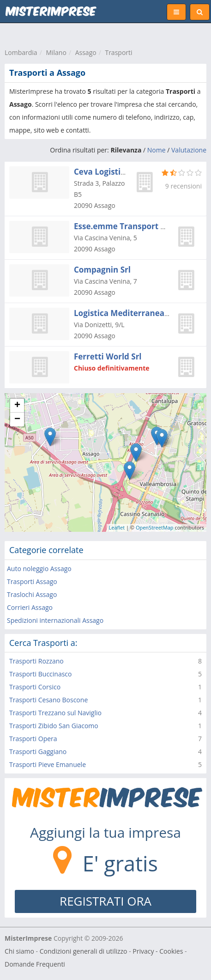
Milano (56, 52)
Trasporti (118, 52)
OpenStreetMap (155, 527)
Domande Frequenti (35, 964)
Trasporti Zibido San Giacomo (54, 726)
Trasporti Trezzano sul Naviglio (55, 713)
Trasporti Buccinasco (41, 674)
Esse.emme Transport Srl (122, 226)
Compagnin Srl (102, 270)
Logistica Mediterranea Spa (127, 313)
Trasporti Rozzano (36, 661)
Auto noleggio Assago (39, 569)
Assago (86, 52)
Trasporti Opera (33, 739)
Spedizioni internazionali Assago (55, 620)
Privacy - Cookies (158, 951)
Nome (157, 150)
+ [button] (17, 406)
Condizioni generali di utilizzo (84, 951)
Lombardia (21, 52)
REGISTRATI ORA (105, 901)
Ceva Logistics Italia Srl (118, 172)
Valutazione (189, 150)
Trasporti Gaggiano (38, 752)
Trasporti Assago (32, 581)
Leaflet (117, 527)
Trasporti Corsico (35, 687)
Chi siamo (19, 951)
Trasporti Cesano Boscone (48, 700)
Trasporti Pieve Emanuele (48, 764)
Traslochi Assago (32, 594)
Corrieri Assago (30, 607)
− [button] (17, 420)
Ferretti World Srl (108, 356)
